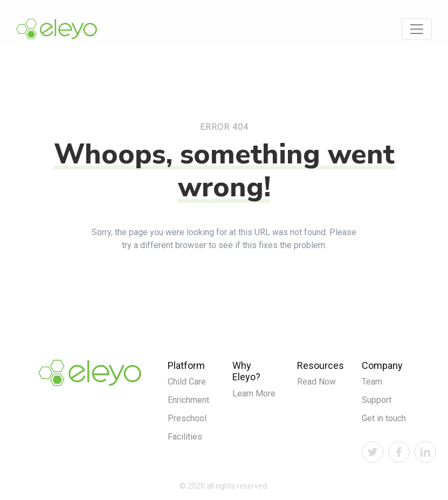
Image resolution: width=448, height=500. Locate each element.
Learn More (254, 393)
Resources (321, 365)
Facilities (185, 437)
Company (382, 365)
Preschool (187, 418)
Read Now (316, 382)
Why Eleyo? (246, 371)
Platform (186, 365)
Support (377, 400)
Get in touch (384, 418)
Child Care (187, 382)
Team (372, 382)
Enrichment (188, 400)
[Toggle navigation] (417, 29)
